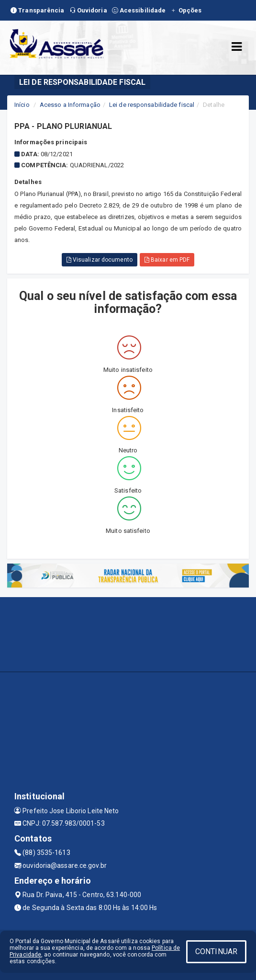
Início (22, 105)
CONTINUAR (216, 951)
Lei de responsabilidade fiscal (152, 105)
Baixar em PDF (167, 260)
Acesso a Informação (70, 105)
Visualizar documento (100, 260)
